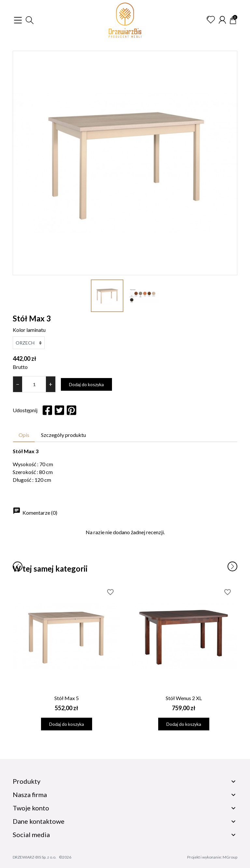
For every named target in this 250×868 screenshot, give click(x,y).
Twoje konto (31, 808)
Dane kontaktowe (39, 821)
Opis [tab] (24, 435)
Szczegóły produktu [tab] (63, 435)
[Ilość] (34, 384)
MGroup (230, 857)
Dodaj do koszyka (86, 384)
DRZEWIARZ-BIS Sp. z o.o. (35, 857)
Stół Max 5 (67, 698)
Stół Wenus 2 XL (184, 698)
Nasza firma (30, 794)
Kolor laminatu (29, 330)
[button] (30, 20)
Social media (31, 834)
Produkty (27, 781)
